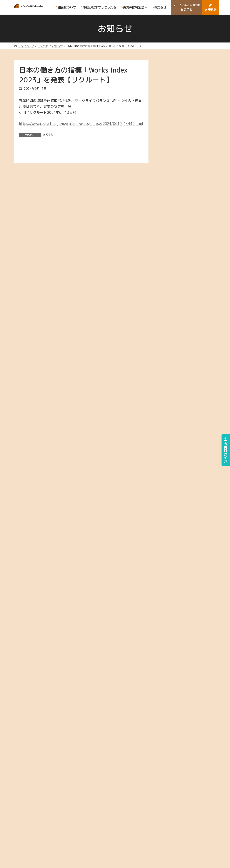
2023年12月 (178, 329)
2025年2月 (177, 208)
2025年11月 (178, 131)
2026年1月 (177, 114)
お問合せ (153, 842)
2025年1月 (177, 217)
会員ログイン (225, 450)
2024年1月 (177, 321)
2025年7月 (177, 165)
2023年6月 (177, 381)
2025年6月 (177, 174)
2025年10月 (178, 140)
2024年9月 (177, 252)
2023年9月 (177, 355)
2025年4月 (177, 191)
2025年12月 (178, 122)
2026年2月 (177, 105)
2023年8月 (177, 364)
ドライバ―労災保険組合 (175, 862)
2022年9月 (177, 459)
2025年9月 (177, 148)
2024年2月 (177, 312)
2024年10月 (178, 243)
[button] (188, 517)
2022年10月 (178, 450)
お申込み (176, 829)
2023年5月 (177, 390)
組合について (157, 816)
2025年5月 (177, 183)
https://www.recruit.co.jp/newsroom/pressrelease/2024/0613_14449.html (81, 124)
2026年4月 (177, 88)
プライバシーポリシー (29, 862)
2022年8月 (177, 467)
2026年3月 (177, 96)
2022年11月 (178, 442)
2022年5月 (177, 476)
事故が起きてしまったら (179, 818)
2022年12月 (178, 433)
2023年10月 (178, 347)
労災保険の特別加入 (157, 831)
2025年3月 (177, 200)
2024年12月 (178, 226)
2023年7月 (177, 372)
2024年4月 (177, 295)
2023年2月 (177, 416)
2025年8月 (177, 157)
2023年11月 (178, 338)
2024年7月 (177, 269)
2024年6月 (177, 277)
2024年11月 (178, 234)
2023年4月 (177, 398)
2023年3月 (177, 407)
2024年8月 (177, 260)
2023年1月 (177, 424)
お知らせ (48, 135)
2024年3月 (177, 303)
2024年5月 (177, 286)
